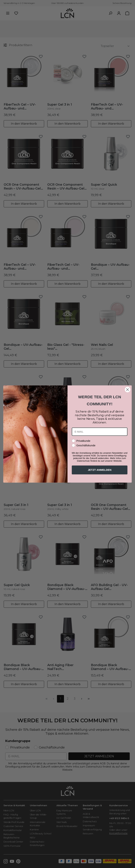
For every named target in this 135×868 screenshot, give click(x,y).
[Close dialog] (128, 390)
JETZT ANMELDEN (99, 470)
